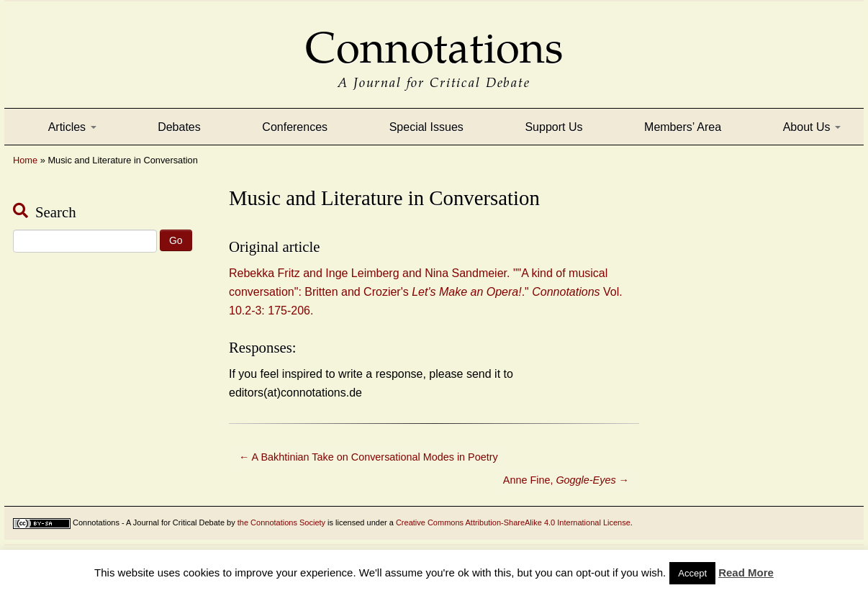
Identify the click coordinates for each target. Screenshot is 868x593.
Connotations (434, 38)
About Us (812, 127)
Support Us (553, 127)
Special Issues (426, 127)
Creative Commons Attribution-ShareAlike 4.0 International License (513, 522)
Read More (746, 572)
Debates (179, 127)
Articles (72, 127)
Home (25, 160)
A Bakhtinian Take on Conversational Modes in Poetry (369, 457)
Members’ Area (683, 127)
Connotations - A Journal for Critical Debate (149, 522)
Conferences (295, 127)
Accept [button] (692, 573)
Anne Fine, (566, 480)
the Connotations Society (281, 522)
